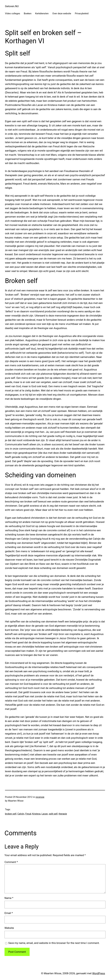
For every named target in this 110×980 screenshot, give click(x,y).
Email (9, 913)
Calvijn (21, 814)
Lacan (45, 814)
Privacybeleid (82, 13)
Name (9, 898)
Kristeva (36, 814)
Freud (28, 814)
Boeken (28, 13)
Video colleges (13, 13)
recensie (40, 797)
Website (9, 928)
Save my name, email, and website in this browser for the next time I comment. (54, 943)
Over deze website (62, 13)
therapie (63, 814)
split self (53, 814)
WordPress (99, 973)
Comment (11, 862)
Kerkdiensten (42, 13)
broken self (11, 814)
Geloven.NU (12, 6)
